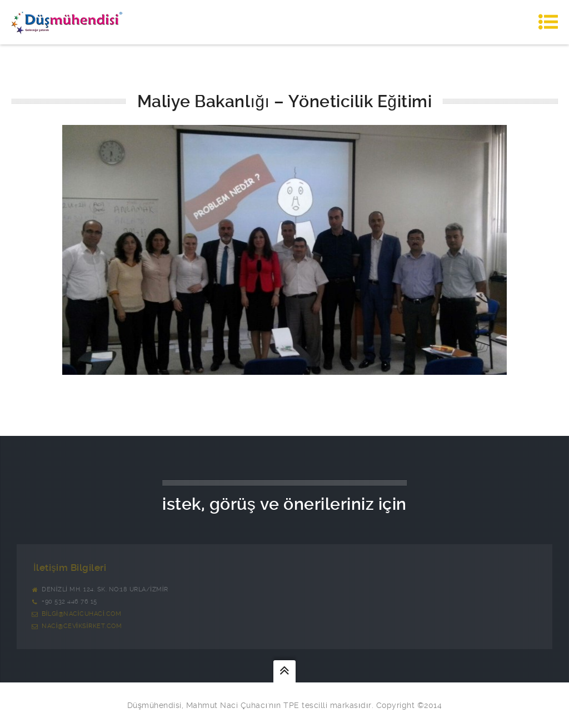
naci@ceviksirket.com (82, 626)
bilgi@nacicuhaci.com (81, 614)
